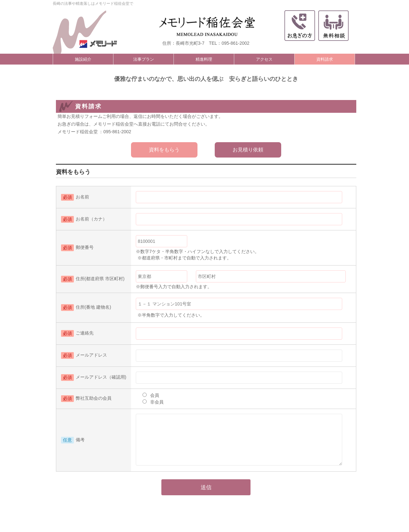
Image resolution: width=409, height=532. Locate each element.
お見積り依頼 (248, 150)
